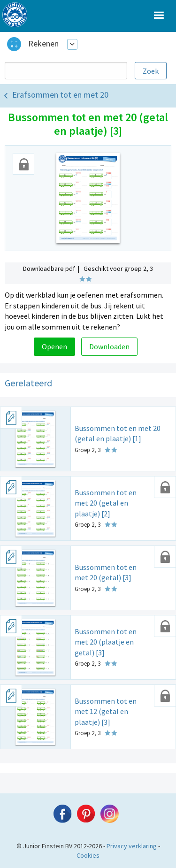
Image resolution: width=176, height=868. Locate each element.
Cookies (88, 855)
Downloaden (109, 346)
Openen (54, 346)
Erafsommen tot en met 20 (60, 95)
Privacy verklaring (132, 846)
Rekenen (43, 43)
